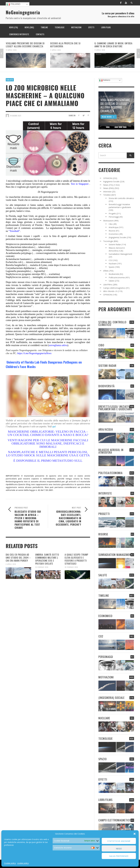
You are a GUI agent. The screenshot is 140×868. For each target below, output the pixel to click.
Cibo (111, 224)
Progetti (112, 214)
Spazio (112, 267)
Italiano (13, 4)
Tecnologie (108, 241)
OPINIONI (108, 178)
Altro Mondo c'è (110, 291)
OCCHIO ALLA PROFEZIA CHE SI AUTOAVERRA (65, 45)
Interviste (107, 192)
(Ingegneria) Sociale (117, 237)
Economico (114, 234)
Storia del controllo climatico (121, 198)
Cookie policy (10, 863)
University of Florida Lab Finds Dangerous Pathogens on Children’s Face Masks (44, 364)
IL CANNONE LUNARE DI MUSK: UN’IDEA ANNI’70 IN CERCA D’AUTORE (113, 45)
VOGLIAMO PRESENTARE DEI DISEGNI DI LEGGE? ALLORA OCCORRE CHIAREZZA (25, 45)
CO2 (111, 260)
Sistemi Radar (115, 244)
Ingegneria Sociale (111, 181)
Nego (119, 849)
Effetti (106, 271)
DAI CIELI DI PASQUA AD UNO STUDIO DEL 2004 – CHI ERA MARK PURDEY (18, 558)
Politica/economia (117, 277)
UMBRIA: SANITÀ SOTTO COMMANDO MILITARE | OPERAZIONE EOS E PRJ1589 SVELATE (47, 559)
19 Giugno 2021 (16, 116)
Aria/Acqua (113, 227)
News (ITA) (108, 185)
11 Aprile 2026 (56, 50)
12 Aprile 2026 (11, 50)
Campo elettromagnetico (114, 288)
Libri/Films (108, 285)
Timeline (107, 195)
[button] (135, 834)
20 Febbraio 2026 (71, 567)
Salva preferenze (119, 856)
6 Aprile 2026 (11, 564)
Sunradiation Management (120, 254)
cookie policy (23, 863)
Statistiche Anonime (119, 841)
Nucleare (113, 264)
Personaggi (114, 217)
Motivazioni (108, 221)
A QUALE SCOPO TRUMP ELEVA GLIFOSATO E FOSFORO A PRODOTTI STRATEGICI (76, 559)
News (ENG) (109, 188)
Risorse (112, 231)
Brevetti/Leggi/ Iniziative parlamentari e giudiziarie (115, 408)
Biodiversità (114, 274)
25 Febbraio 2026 (42, 567)
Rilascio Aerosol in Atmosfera (111, 451)
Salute (10, 80)
